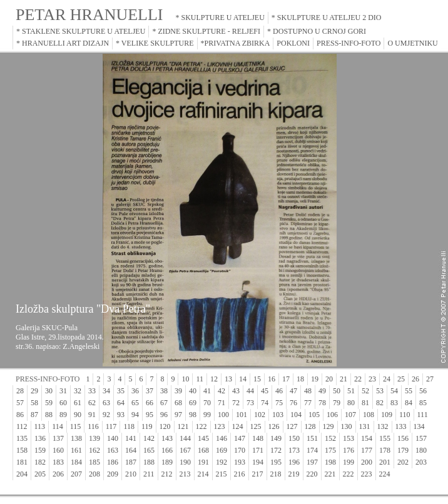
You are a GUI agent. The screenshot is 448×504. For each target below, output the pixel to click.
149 (276, 438)
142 (149, 438)
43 (236, 391)
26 (415, 379)
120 (165, 426)
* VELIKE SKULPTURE (155, 43)
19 (315, 379)
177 (367, 450)
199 (349, 462)
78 (322, 403)
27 (430, 379)
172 (276, 450)
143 (167, 438)
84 (409, 403)
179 (403, 450)
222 (349, 474)
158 (22, 450)
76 (293, 403)
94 (135, 415)
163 (113, 450)
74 (265, 403)
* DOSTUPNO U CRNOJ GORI (317, 31)
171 (258, 450)
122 (201, 426)
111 (423, 415)
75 (279, 403)
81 (365, 403)
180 (421, 450)
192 (221, 462)
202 (403, 462)
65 (135, 403)
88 (49, 415)
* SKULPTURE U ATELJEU (220, 18)
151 (312, 438)
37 (150, 391)
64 (121, 403)
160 (58, 450)
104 (296, 415)
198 (330, 462)
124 (238, 426)
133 (401, 426)
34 (106, 391)
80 (351, 403)
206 (58, 474)
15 (257, 379)
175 (330, 450)
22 (358, 379)
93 (121, 415)
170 (240, 450)
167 (185, 450)
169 (221, 450)
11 (200, 379)
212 (167, 474)
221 (330, 474)
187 (131, 462)
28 (20, 391)
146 (221, 438)
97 (178, 415)
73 (250, 403)
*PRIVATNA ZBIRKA (236, 43)
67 (164, 403)
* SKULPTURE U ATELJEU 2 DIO (327, 18)
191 (203, 462)
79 (337, 403)
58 (34, 403)
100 (223, 415)
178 (385, 450)
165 (149, 450)
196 (294, 462)
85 (423, 403)
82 (380, 403)
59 (49, 403)
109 (387, 415)
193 (240, 462)
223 (367, 474)
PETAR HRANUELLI (89, 15)
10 (185, 379)
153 (349, 438)
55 (409, 391)
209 (113, 474)
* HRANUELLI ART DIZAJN (63, 43)
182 (40, 462)
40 (193, 391)
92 (106, 415)
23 (372, 379)
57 (20, 403)
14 (243, 379)
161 (76, 450)
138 (76, 438)
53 (380, 391)
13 (228, 379)
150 (294, 438)
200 (367, 462)
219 (294, 474)
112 (22, 426)
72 (236, 403)
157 (421, 438)
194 (258, 462)
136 (40, 438)
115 (76, 426)
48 (308, 391)
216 (240, 474)
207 (76, 474)
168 (203, 450)
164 (131, 450)
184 (76, 462)
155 (385, 438)
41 (207, 391)
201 (385, 462)
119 (147, 426)
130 (347, 426)
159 (40, 450)
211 (149, 474)
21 (344, 379)
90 (78, 415)
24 (387, 379)
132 (383, 426)
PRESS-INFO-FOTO (349, 43)
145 (203, 438)
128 (310, 426)
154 (367, 438)
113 (40, 426)
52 (365, 391)
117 (111, 426)
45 (265, 391)
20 (329, 379)
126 (274, 426)
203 (421, 462)
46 (279, 391)
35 (121, 391)
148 (258, 438)
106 (332, 415)
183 (58, 462)
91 (92, 415)
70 (207, 403)
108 (369, 415)
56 (423, 391)
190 (185, 462)
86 (20, 415)
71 (221, 403)
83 (394, 403)
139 (94, 438)
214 (203, 474)
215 (221, 474)
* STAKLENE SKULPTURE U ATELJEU (81, 31)
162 (94, 450)
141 (131, 438)
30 (49, 391)
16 (272, 379)
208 (94, 474)
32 (78, 391)
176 (349, 450)
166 (167, 450)
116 (93, 426)
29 (34, 391)
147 (240, 438)
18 (300, 379)
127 (292, 426)
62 (92, 403)
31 (63, 391)
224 (385, 474)
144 (185, 438)
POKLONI (293, 43)
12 (214, 379)
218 (276, 474)
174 (312, 450)
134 (419, 426)
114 (58, 426)
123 (220, 426)
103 (278, 415)
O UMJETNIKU (412, 43)
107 (350, 415)
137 (58, 438)
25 (401, 379)
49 (322, 391)
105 (314, 415)
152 (330, 438)
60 (63, 403)
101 (242, 415)
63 (106, 403)
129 (328, 426)
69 (193, 403)
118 (129, 426)
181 (22, 462)
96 (164, 415)
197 (312, 462)
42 (221, 391)
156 (403, 438)
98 (193, 415)
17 (286, 379)
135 (22, 438)
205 (40, 474)
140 (113, 438)
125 (256, 426)
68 (178, 403)
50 (337, 391)
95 (150, 415)
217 (258, 474)
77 (308, 403)
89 (63, 415)
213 (185, 474)
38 (164, 391)
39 (178, 391)
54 (394, 391)
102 (260, 415)
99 (207, 415)
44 (250, 391)
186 (113, 462)
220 (312, 474)
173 (294, 450)
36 (135, 391)
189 (167, 462)
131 (365, 426)
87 (34, 415)
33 (92, 391)
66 (150, 403)
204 (22, 474)
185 (94, 462)
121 (183, 426)
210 (131, 474)
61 (78, 403)
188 (149, 462)
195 (276, 462)
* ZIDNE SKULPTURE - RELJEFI (206, 31)
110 (405, 415)
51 (351, 391)
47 (293, 391)
